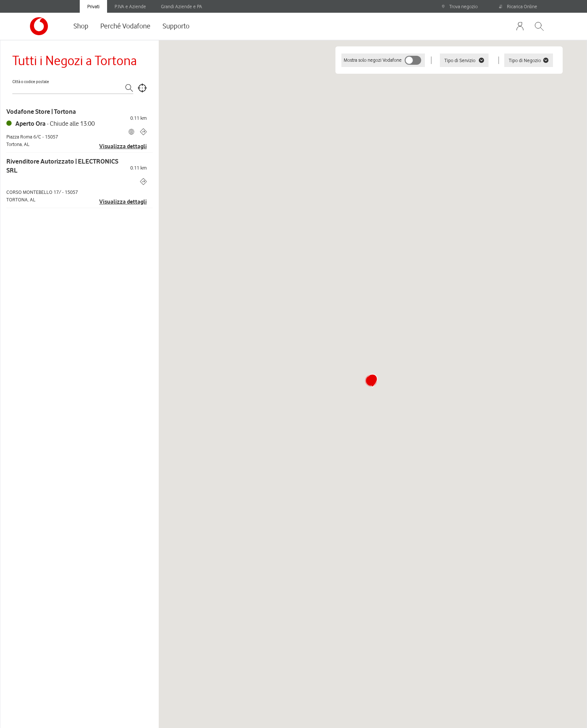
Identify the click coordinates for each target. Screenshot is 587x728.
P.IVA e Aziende (130, 6)
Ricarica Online (518, 6)
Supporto (176, 26)
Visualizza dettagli (123, 146)
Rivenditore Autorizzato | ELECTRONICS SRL (62, 166)
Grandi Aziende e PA (182, 6)
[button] (371, 381)
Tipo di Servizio (464, 60)
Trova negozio (460, 6)
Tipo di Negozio (529, 60)
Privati (93, 6)
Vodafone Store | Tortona (41, 112)
